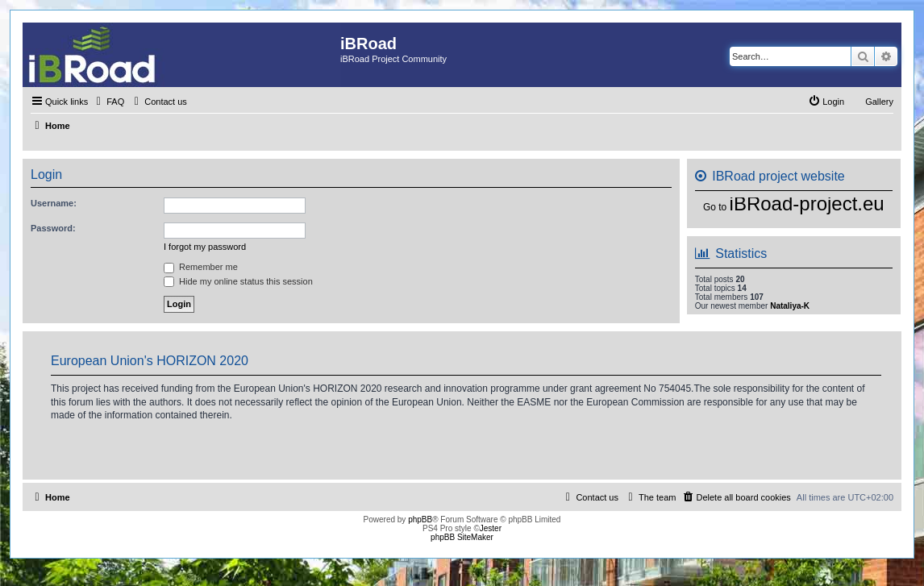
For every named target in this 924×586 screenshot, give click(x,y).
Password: (53, 228)
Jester (491, 528)
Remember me (201, 267)
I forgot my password (205, 247)
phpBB (420, 520)
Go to (715, 207)
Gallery (879, 102)
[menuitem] (108, 102)
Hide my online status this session (238, 281)
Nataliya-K (790, 306)
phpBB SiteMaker (462, 537)
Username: (54, 203)
